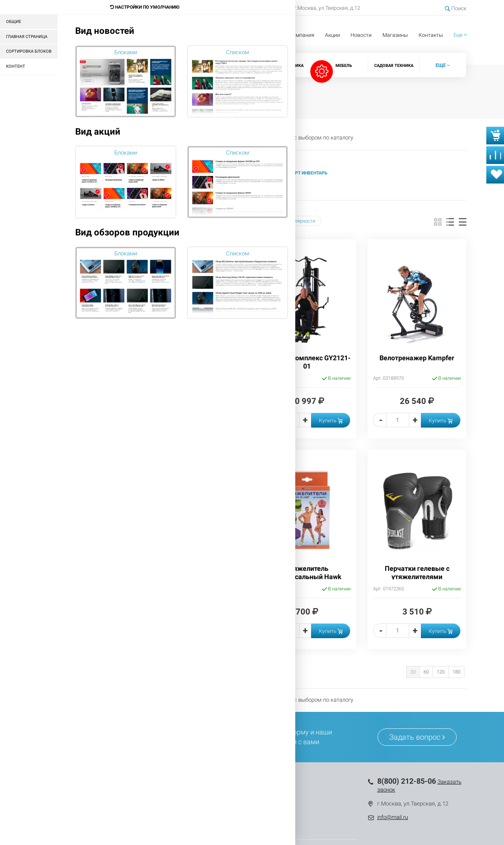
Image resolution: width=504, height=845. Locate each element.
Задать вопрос (417, 737)
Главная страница (27, 37)
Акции (332, 35)
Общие (14, 22)
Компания (302, 35)
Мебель (344, 66)
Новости (361, 35)
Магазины (395, 35)
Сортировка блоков (29, 51)
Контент (16, 66)
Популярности (297, 221)
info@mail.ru (393, 817)
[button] (460, 35)
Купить (331, 420)
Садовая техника (394, 66)
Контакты (431, 35)
